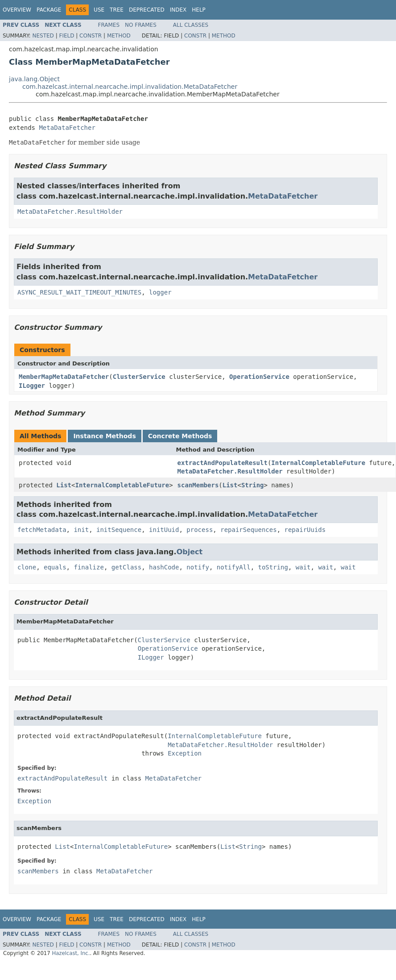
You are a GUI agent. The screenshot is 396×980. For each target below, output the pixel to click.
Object (190, 552)
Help (199, 10)
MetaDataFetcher (67, 128)
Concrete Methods (180, 436)
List (64, 485)
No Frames (141, 25)
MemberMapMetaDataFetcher (64, 377)
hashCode (164, 567)
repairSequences (248, 530)
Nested (43, 36)
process (200, 530)
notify (198, 567)
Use (99, 10)
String (253, 485)
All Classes (191, 25)
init (81, 530)
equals (55, 567)
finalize (89, 567)
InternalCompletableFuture (318, 463)
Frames (109, 25)
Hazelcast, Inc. (71, 953)
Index (178, 10)
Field (66, 36)
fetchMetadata (42, 530)
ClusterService (139, 377)
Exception (185, 753)
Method (119, 36)
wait (303, 567)
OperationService (259, 377)
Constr (91, 36)
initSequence (119, 530)
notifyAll (234, 567)
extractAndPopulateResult (223, 463)
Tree (117, 10)
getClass (126, 567)
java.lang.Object (34, 79)
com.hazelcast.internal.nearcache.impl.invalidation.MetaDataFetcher (130, 87)
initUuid (164, 530)
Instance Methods (104, 436)
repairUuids (305, 530)
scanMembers (198, 485)
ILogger (32, 386)
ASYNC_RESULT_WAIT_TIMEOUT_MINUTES (79, 292)
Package (49, 10)
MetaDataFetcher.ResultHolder (70, 212)
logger (160, 292)
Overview (17, 10)
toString (273, 567)
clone (27, 567)
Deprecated (147, 10)
